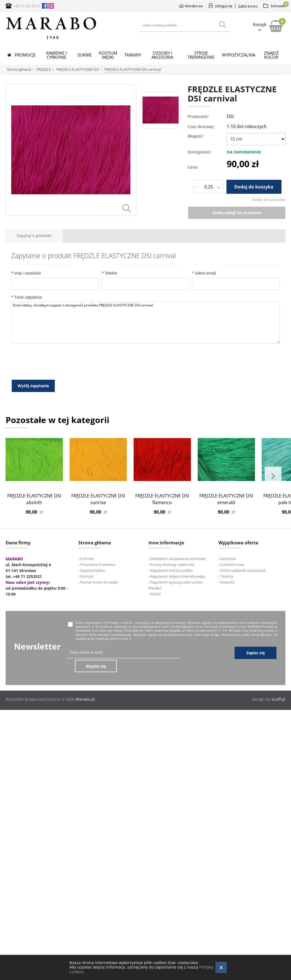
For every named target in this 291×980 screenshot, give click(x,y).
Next (273, 521)
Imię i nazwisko (26, 317)
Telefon (110, 317)
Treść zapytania (26, 342)
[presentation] (34, 280)
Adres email (204, 317)
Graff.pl (278, 729)
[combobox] (256, 139)
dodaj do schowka (269, 199)
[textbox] (255, 139)
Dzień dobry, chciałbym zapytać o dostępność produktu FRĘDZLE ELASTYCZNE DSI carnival (145, 367)
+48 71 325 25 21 (27, 6)
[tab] (34, 280)
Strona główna (19, 69)
